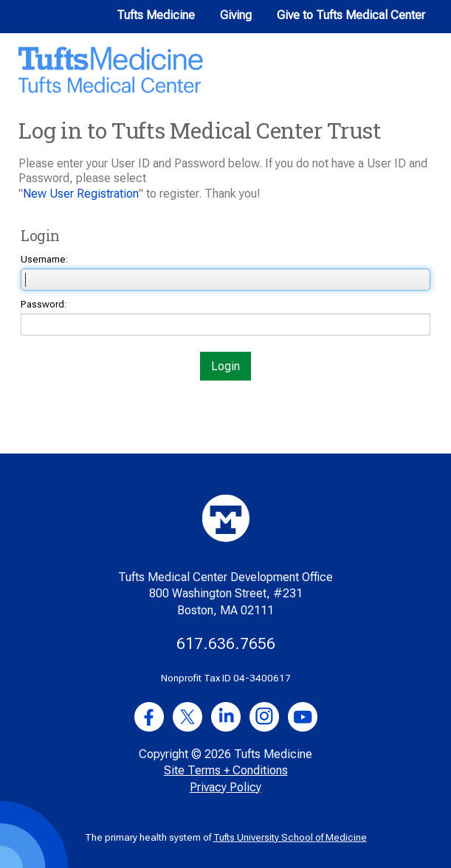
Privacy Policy (225, 787)
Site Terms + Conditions (226, 770)
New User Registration (81, 194)
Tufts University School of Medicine (290, 837)
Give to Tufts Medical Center (351, 15)
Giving (236, 15)
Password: (44, 304)
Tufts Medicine (156, 15)
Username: (44, 259)
